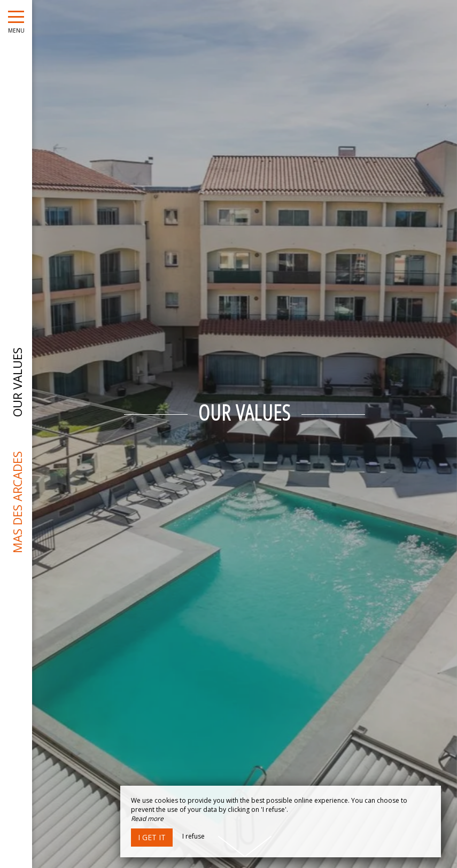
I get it (152, 837)
